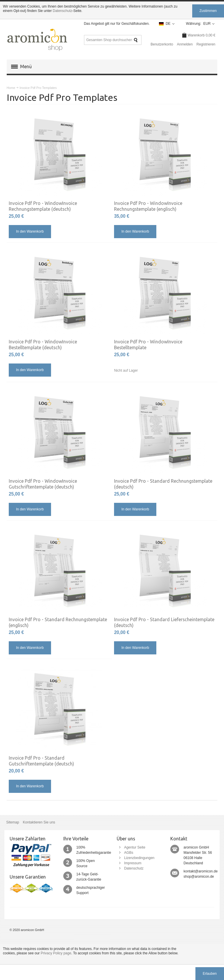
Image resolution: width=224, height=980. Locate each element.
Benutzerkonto (162, 44)
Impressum (131, 863)
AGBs (127, 852)
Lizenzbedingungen (137, 858)
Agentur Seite (133, 847)
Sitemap (13, 822)
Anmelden (185, 44)
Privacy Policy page (56, 953)
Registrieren (206, 44)
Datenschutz (63, 11)
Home (11, 88)
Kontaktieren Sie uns (39, 822)
